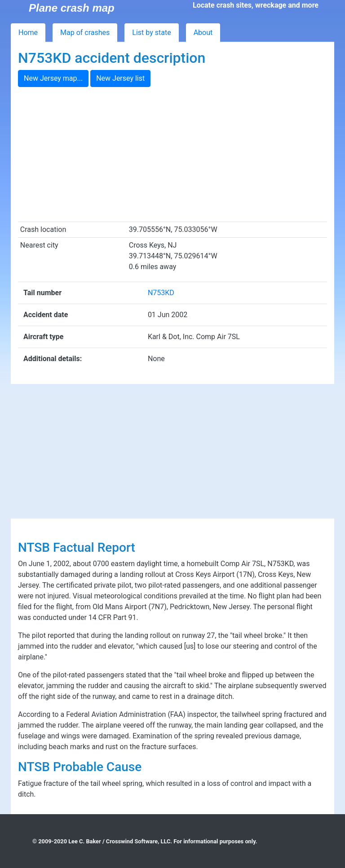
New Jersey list (120, 78)
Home (28, 33)
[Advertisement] (172, 154)
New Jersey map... (53, 78)
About (203, 33)
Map (85, 33)
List (151, 33)
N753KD (161, 293)
